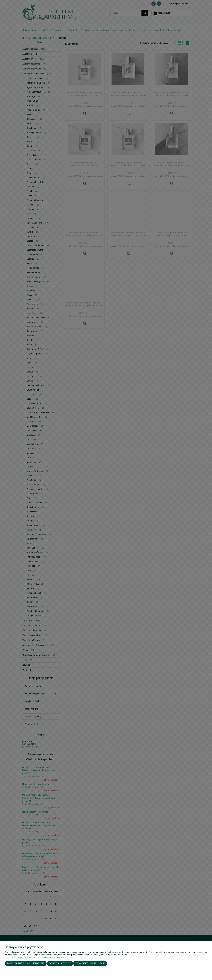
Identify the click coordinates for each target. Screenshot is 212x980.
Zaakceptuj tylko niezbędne (26, 963)
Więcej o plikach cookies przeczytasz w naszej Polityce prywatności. (35, 957)
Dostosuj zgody (60, 963)
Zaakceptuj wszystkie (90, 963)
